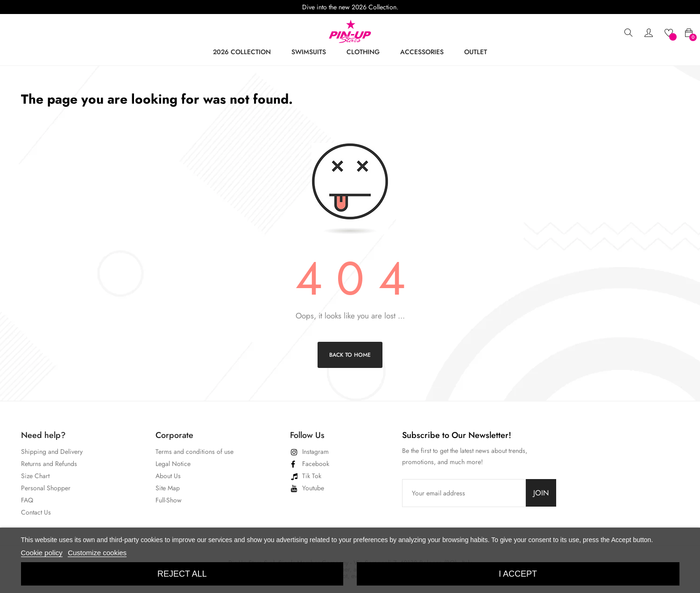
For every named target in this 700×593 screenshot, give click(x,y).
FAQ (27, 500)
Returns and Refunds (49, 464)
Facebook (316, 464)
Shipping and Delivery (52, 452)
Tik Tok (312, 476)
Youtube (313, 488)
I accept (518, 574)
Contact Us (36, 512)
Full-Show (169, 500)
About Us (168, 476)
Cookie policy (42, 553)
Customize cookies (97, 553)
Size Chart (35, 476)
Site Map (168, 488)
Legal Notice (173, 464)
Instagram (315, 452)
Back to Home (350, 355)
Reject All (182, 574)
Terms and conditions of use (194, 452)
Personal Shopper (46, 488)
